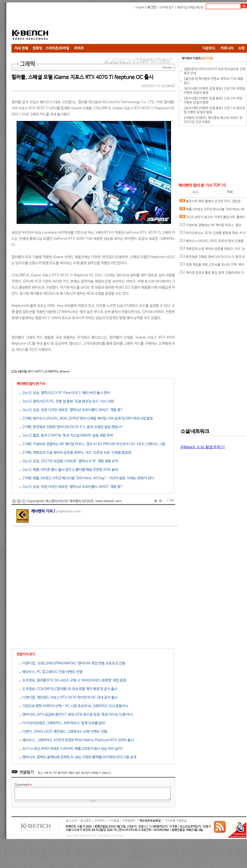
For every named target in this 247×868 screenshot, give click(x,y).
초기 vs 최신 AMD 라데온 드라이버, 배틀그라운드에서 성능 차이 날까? (72, 749)
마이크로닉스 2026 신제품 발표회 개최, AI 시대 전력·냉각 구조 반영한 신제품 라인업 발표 (213, 234)
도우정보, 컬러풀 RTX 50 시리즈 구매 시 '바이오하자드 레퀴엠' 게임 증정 (73, 680)
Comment (23, 785)
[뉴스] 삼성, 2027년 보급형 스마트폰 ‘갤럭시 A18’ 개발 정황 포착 (69, 461)
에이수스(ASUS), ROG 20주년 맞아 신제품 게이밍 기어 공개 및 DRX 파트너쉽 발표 (212, 242)
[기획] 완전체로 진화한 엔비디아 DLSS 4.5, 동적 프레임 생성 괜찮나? (71, 427)
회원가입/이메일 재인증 (190, 8)
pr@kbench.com (69, 512)
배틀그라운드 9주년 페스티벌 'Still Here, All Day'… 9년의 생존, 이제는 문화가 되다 (212, 210)
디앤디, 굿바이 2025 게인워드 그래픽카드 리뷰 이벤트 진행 (63, 732)
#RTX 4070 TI (36, 372)
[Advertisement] (89, 27)
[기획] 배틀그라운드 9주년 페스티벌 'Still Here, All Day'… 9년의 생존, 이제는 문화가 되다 (87, 478)
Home (167, 68)
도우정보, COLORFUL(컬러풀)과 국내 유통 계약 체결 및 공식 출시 (68, 689)
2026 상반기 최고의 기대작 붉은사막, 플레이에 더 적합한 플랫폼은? (212, 218)
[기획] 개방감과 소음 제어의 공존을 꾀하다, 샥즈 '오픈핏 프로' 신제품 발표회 (75, 453)
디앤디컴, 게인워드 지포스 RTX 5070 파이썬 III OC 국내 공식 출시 (69, 697)
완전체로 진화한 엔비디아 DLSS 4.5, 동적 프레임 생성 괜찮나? (212, 258)
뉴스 (195, 192)
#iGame (65, 372)
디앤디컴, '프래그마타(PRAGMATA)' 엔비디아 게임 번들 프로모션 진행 (72, 663)
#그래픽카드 (52, 372)
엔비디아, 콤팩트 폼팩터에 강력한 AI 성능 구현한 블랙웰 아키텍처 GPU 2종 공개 (78, 757)
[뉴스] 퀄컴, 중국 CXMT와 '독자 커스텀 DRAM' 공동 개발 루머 (66, 435)
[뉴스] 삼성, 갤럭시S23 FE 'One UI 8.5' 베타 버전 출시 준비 (65, 393)
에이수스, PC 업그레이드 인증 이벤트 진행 (51, 672)
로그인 (152, 7)
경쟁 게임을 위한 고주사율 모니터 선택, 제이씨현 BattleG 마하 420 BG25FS (212, 266)
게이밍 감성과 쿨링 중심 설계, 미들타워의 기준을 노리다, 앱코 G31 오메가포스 (212, 274)
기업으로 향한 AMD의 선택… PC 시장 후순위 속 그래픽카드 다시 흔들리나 (74, 706)
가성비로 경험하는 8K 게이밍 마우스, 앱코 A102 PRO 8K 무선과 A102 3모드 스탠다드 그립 (212, 226)
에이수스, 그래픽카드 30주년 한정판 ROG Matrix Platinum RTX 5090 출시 (77, 740)
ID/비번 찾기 (167, 8)
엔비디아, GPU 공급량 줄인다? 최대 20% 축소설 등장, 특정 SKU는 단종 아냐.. (77, 714)
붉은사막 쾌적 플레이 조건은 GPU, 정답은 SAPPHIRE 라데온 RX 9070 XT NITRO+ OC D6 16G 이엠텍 (212, 202)
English (140, 8)
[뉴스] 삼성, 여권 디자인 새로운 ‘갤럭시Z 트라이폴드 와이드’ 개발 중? (71, 410)
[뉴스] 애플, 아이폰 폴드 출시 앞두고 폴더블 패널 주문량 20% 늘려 (69, 470)
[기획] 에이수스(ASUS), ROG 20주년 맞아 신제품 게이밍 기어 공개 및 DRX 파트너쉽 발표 (86, 418)
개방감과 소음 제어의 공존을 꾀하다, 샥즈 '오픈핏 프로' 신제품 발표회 (212, 250)
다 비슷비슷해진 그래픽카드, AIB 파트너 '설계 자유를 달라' (63, 723)
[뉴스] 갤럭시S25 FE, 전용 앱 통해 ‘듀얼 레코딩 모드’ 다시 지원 (67, 401)
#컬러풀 (22, 372)
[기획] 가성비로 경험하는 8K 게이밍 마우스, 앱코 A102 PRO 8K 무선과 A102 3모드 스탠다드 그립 (92, 444)
